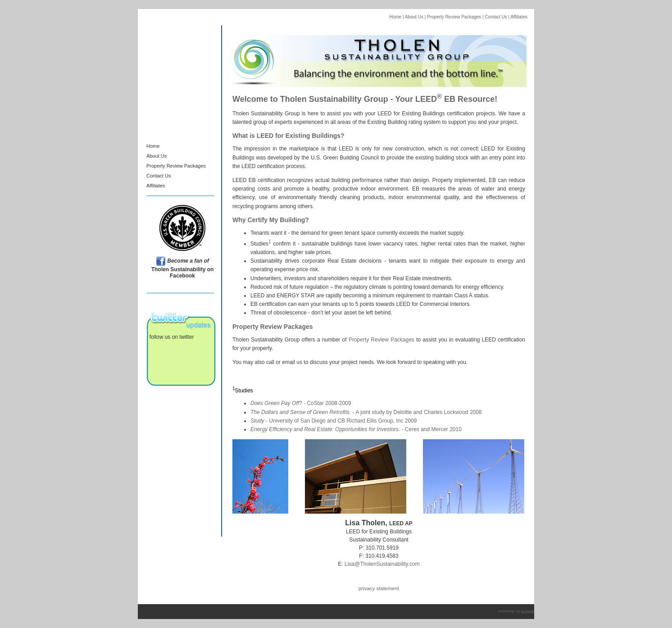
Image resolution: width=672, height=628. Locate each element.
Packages (195, 166)
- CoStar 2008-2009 (301, 403)
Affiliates (519, 17)
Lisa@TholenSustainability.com (382, 564)
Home (395, 17)
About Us (414, 17)
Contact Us (495, 17)
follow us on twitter (170, 337)
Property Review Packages (453, 17)
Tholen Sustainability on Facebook (183, 268)
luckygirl (528, 611)
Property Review (165, 166)
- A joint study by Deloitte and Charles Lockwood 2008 (366, 412)
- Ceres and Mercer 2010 (356, 429)
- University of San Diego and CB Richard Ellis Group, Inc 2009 (334, 421)
